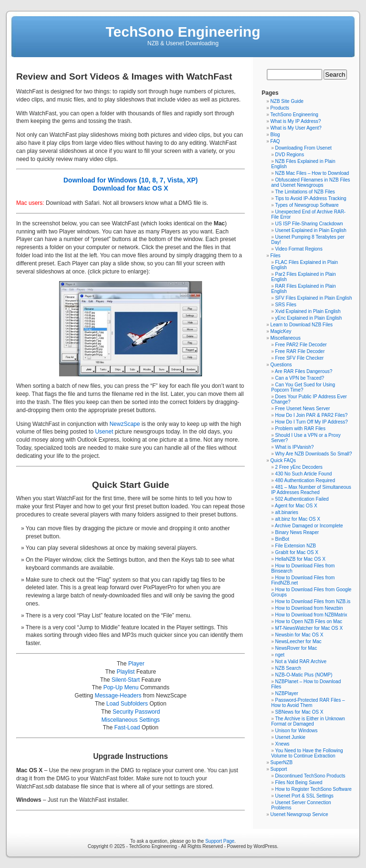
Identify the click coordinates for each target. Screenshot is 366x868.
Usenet (104, 432)
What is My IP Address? (295, 121)
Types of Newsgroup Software (307, 205)
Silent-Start (126, 680)
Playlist (126, 672)
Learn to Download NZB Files (301, 325)
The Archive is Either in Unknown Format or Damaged (308, 721)
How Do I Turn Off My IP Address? (311, 422)
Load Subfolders (127, 704)
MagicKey (281, 331)
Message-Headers (118, 696)
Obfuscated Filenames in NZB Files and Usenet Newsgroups (311, 182)
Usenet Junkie (290, 737)
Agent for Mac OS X (296, 506)
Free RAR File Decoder (300, 351)
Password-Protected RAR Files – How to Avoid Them (308, 703)
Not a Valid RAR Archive (301, 661)
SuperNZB (281, 762)
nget (280, 655)
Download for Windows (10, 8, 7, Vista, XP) (131, 180)
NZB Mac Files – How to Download (312, 173)
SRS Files (285, 305)
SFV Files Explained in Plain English (313, 298)
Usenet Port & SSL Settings (304, 796)
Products (280, 108)
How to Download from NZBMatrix (311, 615)
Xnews (282, 744)
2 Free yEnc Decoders (299, 467)
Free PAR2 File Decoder (301, 345)
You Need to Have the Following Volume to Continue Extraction (307, 753)
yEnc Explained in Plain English (308, 318)
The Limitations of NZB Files (305, 192)
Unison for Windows (296, 731)
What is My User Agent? (296, 128)
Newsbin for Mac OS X (299, 635)
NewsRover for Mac (296, 648)
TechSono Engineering (183, 32)
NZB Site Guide (287, 101)
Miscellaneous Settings (131, 720)
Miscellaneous (285, 338)
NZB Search (288, 668)
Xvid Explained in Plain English (308, 311)
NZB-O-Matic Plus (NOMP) (304, 675)
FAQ (275, 141)
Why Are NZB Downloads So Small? (313, 454)
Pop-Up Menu (121, 687)
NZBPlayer (286, 693)
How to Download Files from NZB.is (313, 601)
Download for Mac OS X (131, 188)
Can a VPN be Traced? (300, 378)
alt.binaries (286, 512)
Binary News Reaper (297, 532)
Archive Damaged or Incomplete (309, 526)
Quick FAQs (283, 460)
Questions (281, 365)
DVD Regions (290, 155)
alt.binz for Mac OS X (297, 519)
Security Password (136, 712)
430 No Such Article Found (303, 474)
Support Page (220, 841)
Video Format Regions (299, 249)
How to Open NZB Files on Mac (309, 621)
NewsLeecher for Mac (298, 641)
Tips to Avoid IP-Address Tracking (311, 198)
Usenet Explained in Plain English (311, 230)
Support (279, 769)
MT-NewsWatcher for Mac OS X (309, 628)
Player (136, 664)
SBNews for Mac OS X (299, 712)
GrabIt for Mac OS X (297, 552)
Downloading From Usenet (303, 148)
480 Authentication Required (305, 480)
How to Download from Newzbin (309, 608)
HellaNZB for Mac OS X (300, 559)
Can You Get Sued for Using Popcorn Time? (303, 387)
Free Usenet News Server (302, 409)
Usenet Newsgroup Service (299, 814)
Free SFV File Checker (299, 358)
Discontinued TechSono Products (310, 776)
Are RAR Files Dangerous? (304, 371)
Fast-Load (127, 727)
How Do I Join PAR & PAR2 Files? (311, 415)
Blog (275, 135)
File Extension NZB (295, 546)
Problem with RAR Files (300, 429)
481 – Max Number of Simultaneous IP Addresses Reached (311, 490)
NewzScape (125, 424)
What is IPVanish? (294, 447)
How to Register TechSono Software (313, 789)
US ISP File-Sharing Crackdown (309, 224)
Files (275, 256)
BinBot (282, 539)
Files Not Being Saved (299, 782)
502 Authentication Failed (302, 499)
